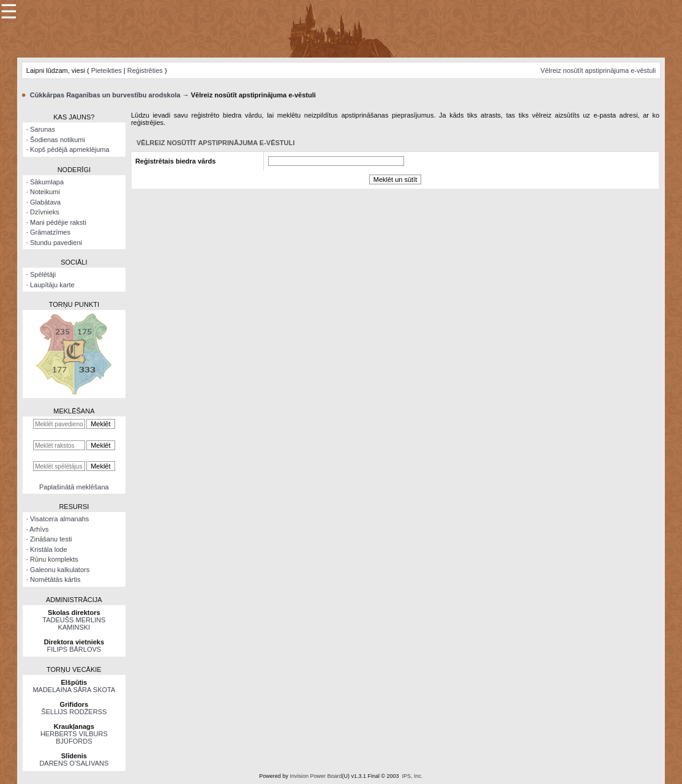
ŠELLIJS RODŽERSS (74, 712)
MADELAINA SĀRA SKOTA (74, 690)
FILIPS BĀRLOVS (74, 649)
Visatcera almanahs (59, 519)
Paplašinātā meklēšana (74, 487)
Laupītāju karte (52, 285)
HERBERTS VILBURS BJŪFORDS (74, 737)
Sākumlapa (47, 182)
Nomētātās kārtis (55, 579)
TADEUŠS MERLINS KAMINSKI (74, 624)
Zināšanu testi (51, 539)
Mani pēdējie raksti (58, 222)
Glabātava (45, 202)
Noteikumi (45, 192)
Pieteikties (107, 70)
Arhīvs (39, 529)
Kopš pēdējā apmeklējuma (70, 149)
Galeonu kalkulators (60, 570)
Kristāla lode (49, 549)
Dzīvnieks (45, 212)
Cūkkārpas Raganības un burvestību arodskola (105, 95)
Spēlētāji (43, 274)
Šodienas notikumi (58, 140)
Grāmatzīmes (50, 232)
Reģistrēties (145, 70)
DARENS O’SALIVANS (74, 763)
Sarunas (43, 129)
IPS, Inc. (413, 776)
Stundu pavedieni (56, 243)
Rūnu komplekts (54, 559)
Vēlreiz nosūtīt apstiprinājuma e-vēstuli (598, 70)
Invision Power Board (316, 776)
